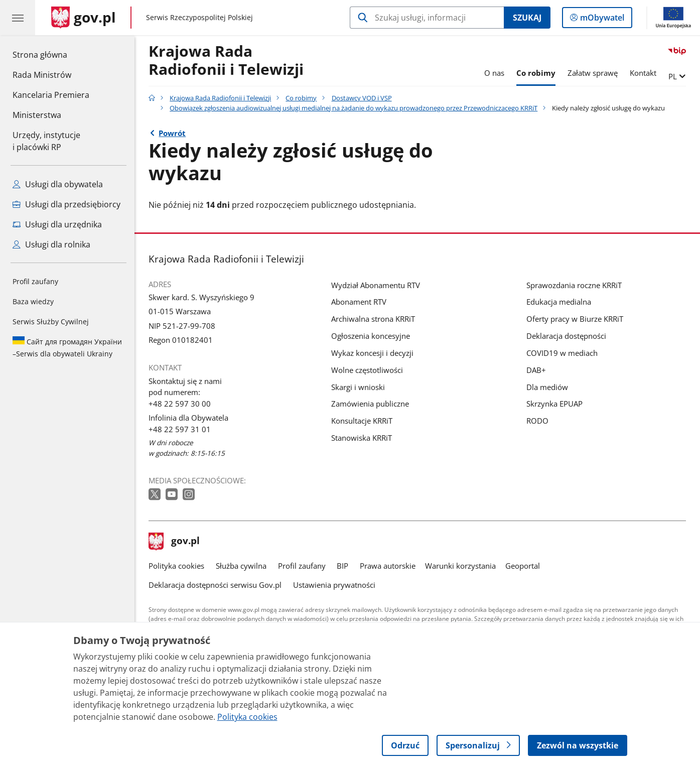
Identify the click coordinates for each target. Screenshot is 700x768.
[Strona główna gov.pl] (84, 18)
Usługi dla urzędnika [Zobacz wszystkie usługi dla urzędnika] (57, 224)
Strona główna (51, 54)
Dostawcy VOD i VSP (362, 98)
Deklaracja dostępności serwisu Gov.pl (215, 585)
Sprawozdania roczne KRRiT (574, 285)
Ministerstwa (37, 115)
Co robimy (536, 73)
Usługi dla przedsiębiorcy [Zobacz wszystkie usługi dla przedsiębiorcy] (66, 204)
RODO (537, 421)
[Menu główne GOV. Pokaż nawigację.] (18, 18)
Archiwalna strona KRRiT (373, 319)
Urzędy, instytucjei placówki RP (46, 141)
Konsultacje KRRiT (362, 421)
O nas (494, 73)
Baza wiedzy (33, 301)
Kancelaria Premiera (51, 95)
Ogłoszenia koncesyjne (371, 336)
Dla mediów (547, 387)
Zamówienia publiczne (370, 404)
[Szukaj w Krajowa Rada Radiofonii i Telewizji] (427, 18)
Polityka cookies (176, 566)
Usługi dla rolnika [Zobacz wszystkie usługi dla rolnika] (51, 244)
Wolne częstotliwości (367, 370)
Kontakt (643, 73)
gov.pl (174, 542)
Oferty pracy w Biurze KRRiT (575, 319)
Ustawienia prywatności (334, 585)
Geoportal (523, 566)
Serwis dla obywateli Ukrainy (67, 347)
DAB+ (536, 370)
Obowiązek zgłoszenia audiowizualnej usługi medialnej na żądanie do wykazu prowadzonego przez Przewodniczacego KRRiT (354, 108)
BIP (342, 566)
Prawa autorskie (388, 566)
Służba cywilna (241, 566)
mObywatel (601, 20)
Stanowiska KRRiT (362, 438)
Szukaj (527, 18)
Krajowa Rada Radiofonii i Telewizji (226, 61)
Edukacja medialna (559, 302)
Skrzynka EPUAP (554, 404)
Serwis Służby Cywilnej (51, 322)
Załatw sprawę (593, 73)
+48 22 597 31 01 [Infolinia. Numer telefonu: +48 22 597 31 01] (180, 429)
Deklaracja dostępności (566, 336)
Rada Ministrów (42, 75)
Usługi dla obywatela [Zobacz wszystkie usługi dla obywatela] (58, 184)
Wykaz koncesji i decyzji (372, 353)
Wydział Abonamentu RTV (376, 285)
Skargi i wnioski (358, 387)
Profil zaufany (35, 281)
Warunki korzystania (460, 566)
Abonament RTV (359, 302)
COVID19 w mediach (562, 353)
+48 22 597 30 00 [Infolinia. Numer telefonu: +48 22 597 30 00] (180, 404)
